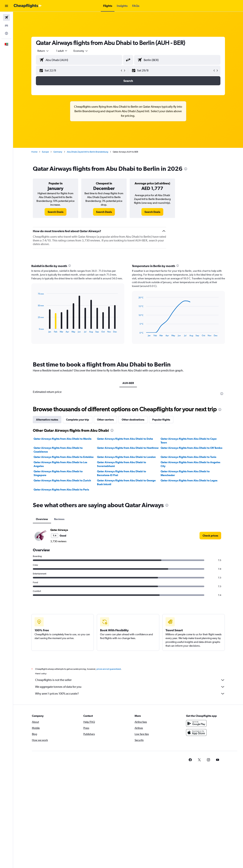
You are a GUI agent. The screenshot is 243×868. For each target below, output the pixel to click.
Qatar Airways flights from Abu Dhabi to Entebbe (64, 457)
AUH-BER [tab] (128, 383)
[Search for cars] (6, 25)
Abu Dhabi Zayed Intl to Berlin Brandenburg (88, 152)
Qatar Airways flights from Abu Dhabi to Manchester (185, 473)
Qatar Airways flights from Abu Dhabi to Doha (125, 439)
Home (34, 152)
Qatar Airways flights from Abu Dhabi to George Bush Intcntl (126, 482)
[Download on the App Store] (196, 732)
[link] (56, 212)
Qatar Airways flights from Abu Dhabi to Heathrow (128, 448)
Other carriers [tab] (105, 420)
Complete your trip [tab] (78, 420)
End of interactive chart (36, 330)
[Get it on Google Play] (196, 723)
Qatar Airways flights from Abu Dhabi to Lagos (189, 480)
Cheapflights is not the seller (130, 680)
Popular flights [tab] (161, 420)
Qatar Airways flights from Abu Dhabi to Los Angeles (60, 464)
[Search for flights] (6, 17)
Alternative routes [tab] (47, 420)
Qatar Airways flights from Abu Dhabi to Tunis (188, 457)
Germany (58, 152)
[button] (6, 6)
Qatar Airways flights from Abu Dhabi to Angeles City (190, 464)
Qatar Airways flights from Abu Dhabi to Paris (61, 490)
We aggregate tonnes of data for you (130, 687)
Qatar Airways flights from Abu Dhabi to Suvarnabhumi (121, 464)
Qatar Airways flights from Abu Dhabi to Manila (63, 439)
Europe (45, 152)
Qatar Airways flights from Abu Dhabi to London (126, 457)
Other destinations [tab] (133, 420)
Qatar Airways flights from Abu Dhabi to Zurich (62, 480)
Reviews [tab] (59, 519)
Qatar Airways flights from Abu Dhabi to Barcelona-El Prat (121, 473)
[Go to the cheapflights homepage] (28, 6)
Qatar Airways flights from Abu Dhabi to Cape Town (189, 441)
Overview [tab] (42, 519)
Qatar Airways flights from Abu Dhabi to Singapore (58, 473)
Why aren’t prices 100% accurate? (130, 694)
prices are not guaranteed (109, 669)
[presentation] (186, 169)
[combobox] (43, 51)
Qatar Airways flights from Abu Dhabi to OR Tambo (191, 448)
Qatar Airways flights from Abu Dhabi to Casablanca (58, 450)
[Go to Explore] (6, 33)
